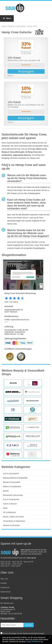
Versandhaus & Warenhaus (14, 521)
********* (26, 65)
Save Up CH (6, 562)
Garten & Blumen (10, 504)
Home (4, 26)
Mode (5, 508)
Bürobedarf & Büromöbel (13, 495)
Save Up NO (6, 564)
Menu (7, 18)
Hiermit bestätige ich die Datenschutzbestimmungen (24, 633)
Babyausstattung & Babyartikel (15, 478)
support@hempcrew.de (20, 320)
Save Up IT (5, 566)
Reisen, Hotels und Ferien (13, 517)
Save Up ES (17, 564)
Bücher (6, 491)
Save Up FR (28, 562)
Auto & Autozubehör (11, 474)
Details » (11, 76)
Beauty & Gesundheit (17, 26)
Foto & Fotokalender (11, 499)
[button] (50, 637)
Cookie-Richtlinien (33, 642)
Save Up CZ (17, 562)
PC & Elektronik (9, 512)
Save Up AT (16, 566)
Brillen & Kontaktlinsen (12, 486)
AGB (6, 322)
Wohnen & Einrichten (12, 525)
